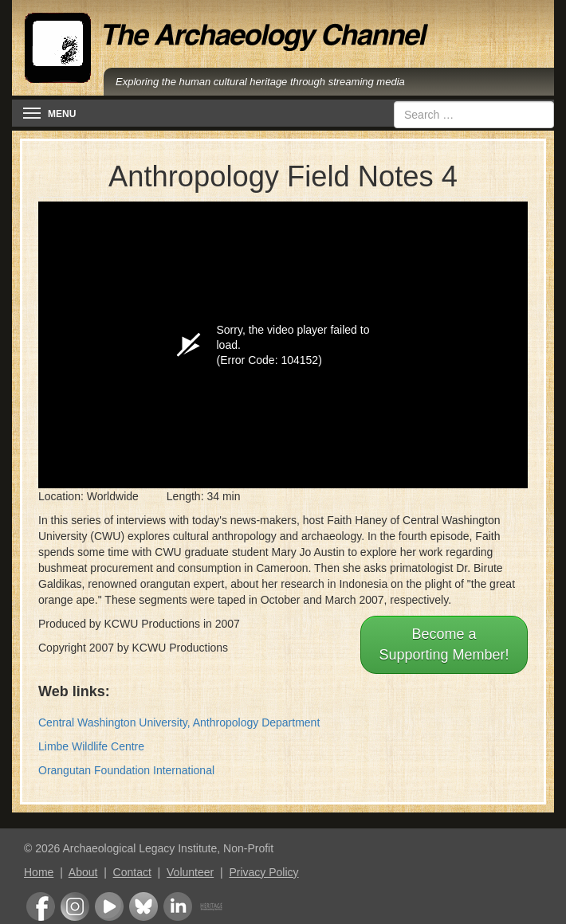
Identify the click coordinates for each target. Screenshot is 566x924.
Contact (132, 872)
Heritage (211, 906)
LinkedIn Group (178, 906)
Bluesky (143, 906)
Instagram (75, 906)
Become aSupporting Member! (444, 644)
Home (39, 872)
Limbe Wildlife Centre (91, 746)
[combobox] (474, 115)
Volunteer (190, 872)
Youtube (109, 906)
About (83, 872)
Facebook (41, 906)
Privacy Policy (263, 872)
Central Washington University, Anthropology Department (179, 722)
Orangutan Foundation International (126, 770)
